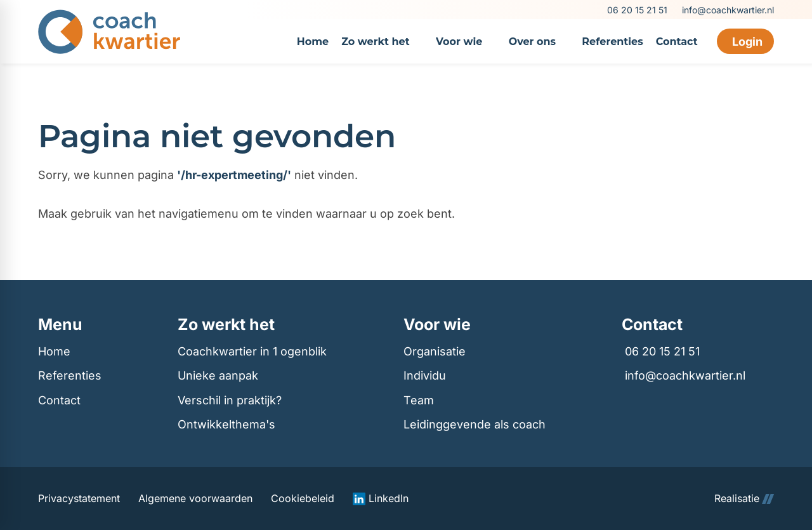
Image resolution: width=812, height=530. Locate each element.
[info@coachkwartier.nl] (727, 10)
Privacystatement (79, 499)
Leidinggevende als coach (475, 424)
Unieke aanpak (218, 375)
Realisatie (744, 499)
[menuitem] (313, 41)
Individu (425, 375)
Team (419, 400)
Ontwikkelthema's (226, 424)
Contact (59, 400)
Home (54, 351)
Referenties (70, 375)
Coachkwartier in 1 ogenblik (252, 351)
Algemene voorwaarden (195, 499)
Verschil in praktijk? (230, 400)
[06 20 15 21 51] (636, 10)
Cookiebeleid (303, 499)
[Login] (745, 41)
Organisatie (435, 351)
